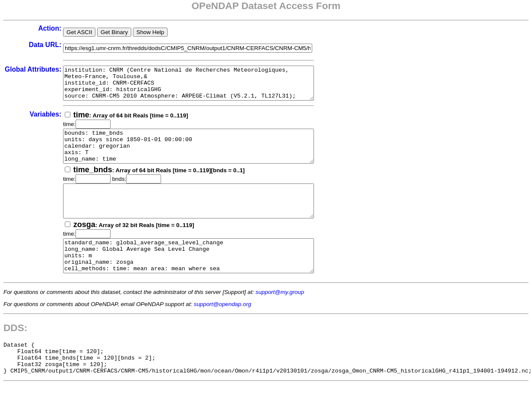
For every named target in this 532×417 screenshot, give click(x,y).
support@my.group (280, 318)
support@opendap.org (223, 330)
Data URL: (45, 45)
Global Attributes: (33, 69)
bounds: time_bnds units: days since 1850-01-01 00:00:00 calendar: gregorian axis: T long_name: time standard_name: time (204, 156)
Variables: (45, 121)
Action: (50, 28)
